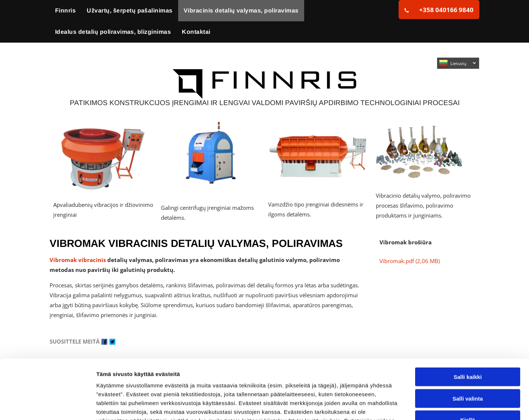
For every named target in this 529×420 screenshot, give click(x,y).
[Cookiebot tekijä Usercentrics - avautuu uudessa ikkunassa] (48, 406)
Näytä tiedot (393, 405)
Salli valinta (468, 344)
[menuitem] (65, 11)
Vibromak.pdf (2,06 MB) (410, 261)
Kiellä (468, 366)
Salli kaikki (468, 323)
